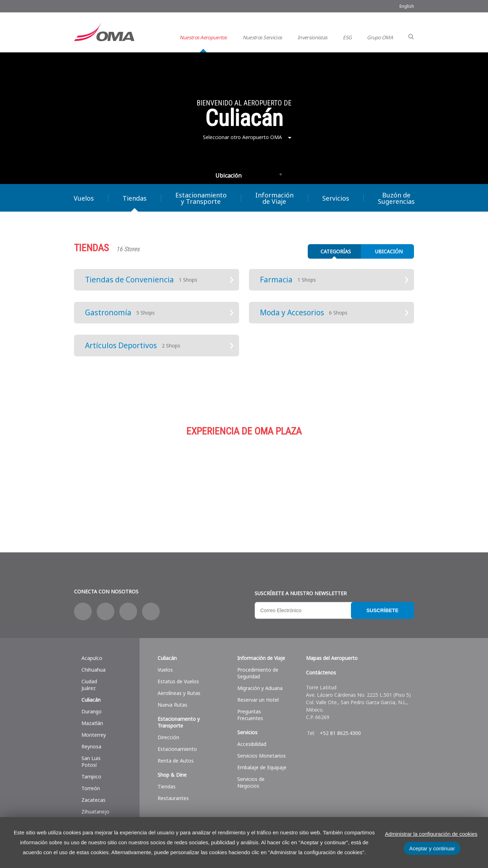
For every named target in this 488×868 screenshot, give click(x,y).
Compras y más (131, 482)
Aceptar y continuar (432, 848)
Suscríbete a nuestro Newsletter (301, 593)
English (407, 6)
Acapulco (92, 658)
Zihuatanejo (95, 812)
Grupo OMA (380, 37)
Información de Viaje (274, 198)
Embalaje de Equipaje (262, 767)
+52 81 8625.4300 (340, 733)
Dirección (168, 737)
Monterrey (94, 735)
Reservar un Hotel (258, 700)
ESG (347, 37)
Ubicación (228, 176)
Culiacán (91, 700)
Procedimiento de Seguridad (258, 673)
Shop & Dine (172, 775)
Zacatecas (93, 800)
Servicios (336, 198)
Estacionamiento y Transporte (201, 198)
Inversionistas (312, 37)
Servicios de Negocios (251, 782)
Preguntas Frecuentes (250, 715)
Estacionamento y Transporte (179, 722)
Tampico (91, 777)
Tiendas (135, 198)
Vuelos (84, 198)
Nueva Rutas (172, 705)
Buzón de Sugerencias (396, 198)
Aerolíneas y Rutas (179, 693)
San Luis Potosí (91, 761)
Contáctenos (321, 672)
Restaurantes (173, 798)
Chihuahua (93, 670)
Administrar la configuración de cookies (431, 834)
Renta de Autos (176, 761)
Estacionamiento (244, 482)
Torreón (91, 788)
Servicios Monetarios (262, 756)
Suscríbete (382, 610)
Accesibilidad (252, 744)
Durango (92, 711)
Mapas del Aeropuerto (332, 658)
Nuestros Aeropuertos (203, 37)
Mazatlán (92, 723)
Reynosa (91, 746)
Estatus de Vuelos (178, 681)
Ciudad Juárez (89, 685)
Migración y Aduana (260, 688)
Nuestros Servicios (262, 37)
